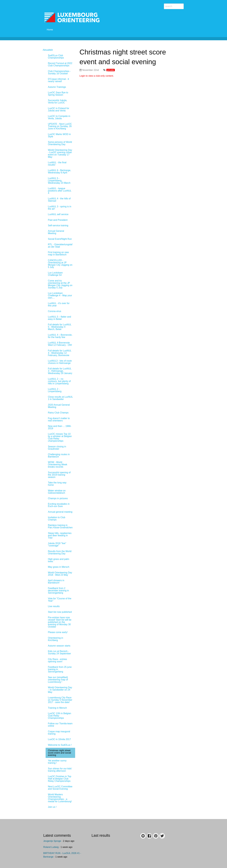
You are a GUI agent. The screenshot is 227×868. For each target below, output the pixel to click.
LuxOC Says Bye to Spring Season (58, 94)
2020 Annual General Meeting (59, 406)
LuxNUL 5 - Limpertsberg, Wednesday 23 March (59, 181)
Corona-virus (55, 311)
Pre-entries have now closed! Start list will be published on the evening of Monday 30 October (60, 622)
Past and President (58, 220)
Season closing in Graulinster (57, 448)
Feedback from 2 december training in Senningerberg (58, 591)
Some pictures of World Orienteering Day (60, 143)
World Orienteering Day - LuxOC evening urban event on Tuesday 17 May (60, 153)
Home (50, 30)
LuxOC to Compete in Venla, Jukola (59, 117)
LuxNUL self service (58, 214)
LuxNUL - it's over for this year (59, 304)
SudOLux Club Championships (56, 57)
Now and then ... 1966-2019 (60, 427)
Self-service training (58, 225)
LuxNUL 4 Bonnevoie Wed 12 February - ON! (60, 344)
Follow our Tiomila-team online (60, 725)
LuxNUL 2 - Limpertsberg (55, 390)
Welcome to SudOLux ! (60, 745)
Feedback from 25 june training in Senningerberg (60, 669)
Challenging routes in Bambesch (59, 456)
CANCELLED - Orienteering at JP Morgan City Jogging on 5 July (60, 264)
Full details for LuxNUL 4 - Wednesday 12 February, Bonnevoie (60, 353)
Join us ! (52, 807)
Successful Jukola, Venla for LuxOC (58, 101)
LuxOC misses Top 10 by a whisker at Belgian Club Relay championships (60, 437)
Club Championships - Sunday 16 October (59, 72)
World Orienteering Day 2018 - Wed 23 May (60, 574)
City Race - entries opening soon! (57, 660)
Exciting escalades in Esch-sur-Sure (59, 505)
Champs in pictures (58, 498)
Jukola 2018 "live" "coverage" (57, 544)
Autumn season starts (59, 646)
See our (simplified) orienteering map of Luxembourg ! (58, 680)
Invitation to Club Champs (57, 519)
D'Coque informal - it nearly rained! (58, 80)
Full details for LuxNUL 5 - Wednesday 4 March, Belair (60, 327)
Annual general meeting (60, 512)
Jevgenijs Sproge (52, 841)
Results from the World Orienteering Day (60, 552)
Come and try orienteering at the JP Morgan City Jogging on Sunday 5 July (60, 284)
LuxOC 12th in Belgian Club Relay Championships (60, 716)
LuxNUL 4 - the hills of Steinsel (59, 200)
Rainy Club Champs (58, 413)
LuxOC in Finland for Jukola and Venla (59, 109)
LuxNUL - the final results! (57, 164)
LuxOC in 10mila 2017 (59, 739)
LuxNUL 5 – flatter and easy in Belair (60, 318)
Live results (54, 606)
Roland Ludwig (51, 847)
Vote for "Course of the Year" (60, 600)
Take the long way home (57, 484)
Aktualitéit (48, 50)
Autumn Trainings (57, 87)
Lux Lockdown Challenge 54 (55, 274)
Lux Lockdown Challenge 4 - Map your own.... (60, 295)
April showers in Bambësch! (56, 582)
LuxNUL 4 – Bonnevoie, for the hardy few (60, 336)
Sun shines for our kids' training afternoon (60, 770)
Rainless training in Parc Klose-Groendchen (60, 526)
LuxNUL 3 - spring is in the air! (60, 208)
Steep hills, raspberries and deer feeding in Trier (60, 535)
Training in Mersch (57, 708)
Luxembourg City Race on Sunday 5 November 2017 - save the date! (60, 700)
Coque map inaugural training (59, 733)
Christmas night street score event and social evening (59, 753)
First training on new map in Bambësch (58, 253)
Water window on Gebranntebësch (57, 492)
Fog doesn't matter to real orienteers (59, 419)
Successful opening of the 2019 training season (59, 475)
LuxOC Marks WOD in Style (59, 135)
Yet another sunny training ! (57, 762)
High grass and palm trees (59, 560)
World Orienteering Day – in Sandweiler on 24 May (60, 690)
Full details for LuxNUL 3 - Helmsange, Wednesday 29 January (60, 371)
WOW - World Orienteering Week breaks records (58, 464)
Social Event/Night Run (60, 239)
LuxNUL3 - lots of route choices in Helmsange (60, 362)
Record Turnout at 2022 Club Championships (60, 64)
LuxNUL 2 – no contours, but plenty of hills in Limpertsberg (59, 381)
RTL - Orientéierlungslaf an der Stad (60, 246)
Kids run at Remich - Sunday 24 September (59, 652)
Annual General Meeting (56, 232)
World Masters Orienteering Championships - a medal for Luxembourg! (60, 798)
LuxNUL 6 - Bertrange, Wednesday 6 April (59, 171)
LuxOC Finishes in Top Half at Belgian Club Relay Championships (60, 779)
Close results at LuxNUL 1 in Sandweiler (60, 398)
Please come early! (58, 632)
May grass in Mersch (59, 567)
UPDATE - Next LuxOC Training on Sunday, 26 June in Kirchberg (60, 126)
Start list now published (60, 612)
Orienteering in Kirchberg (56, 639)
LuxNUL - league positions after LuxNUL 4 (60, 191)
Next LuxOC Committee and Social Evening (60, 788)
